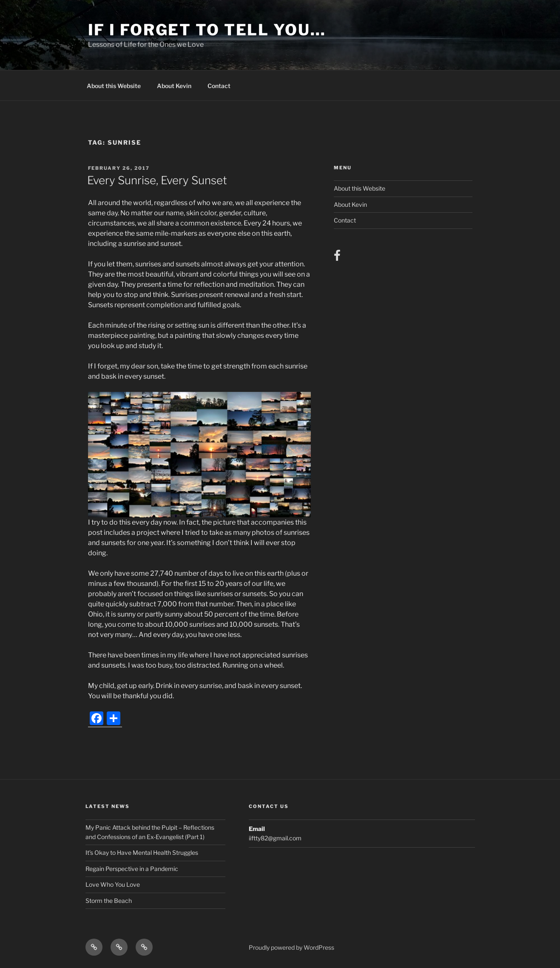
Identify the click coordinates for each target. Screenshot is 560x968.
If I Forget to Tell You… (207, 30)
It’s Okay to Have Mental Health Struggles (142, 852)
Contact (219, 86)
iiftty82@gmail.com (275, 838)
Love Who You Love (113, 884)
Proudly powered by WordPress (291, 947)
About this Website (114, 86)
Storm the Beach (109, 901)
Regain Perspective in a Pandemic (132, 869)
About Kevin (174, 86)
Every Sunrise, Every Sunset (157, 180)
